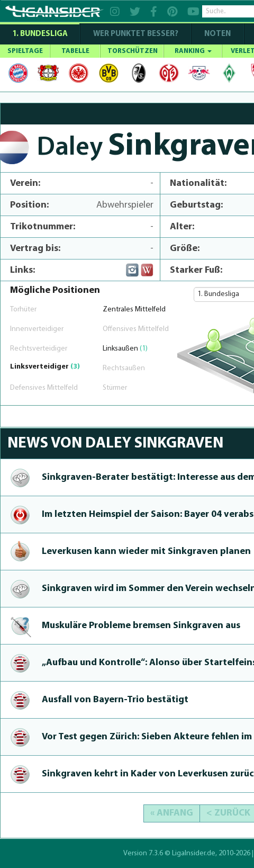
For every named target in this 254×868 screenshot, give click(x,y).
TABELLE (75, 51)
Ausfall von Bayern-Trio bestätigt (115, 700)
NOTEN (217, 34)
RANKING (193, 51)
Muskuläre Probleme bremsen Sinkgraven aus (141, 626)
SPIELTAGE (25, 51)
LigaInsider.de (194, 853)
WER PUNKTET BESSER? (136, 34)
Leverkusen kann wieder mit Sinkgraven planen (146, 552)
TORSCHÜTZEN (133, 51)
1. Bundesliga (40, 34)
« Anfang (172, 813)
